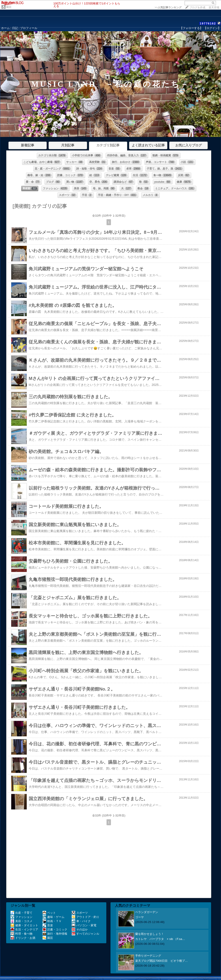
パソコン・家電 (84, 925)
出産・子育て (22, 913)
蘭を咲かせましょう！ (150, 934)
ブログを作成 (197, 7)
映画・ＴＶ (52, 921)
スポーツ (80, 913)
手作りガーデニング (148, 956)
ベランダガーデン (147, 912)
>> (168, 7)
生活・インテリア (24, 929)
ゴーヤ (140, 917)
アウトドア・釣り (85, 917)
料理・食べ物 (22, 934)
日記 (15, 28)
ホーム (5, 28)
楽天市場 (214, 7)
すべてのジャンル (85, 934)
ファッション (22, 917)
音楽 (48, 925)
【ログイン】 (212, 28)
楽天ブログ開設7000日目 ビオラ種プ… (161, 961)
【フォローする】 (191, 28)
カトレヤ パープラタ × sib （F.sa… (160, 939)
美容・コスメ (22, 921)
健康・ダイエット (24, 925)
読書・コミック (55, 929)
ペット (49, 913)
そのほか (80, 929)
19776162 (208, 23)
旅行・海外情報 (55, 934)
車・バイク (81, 921)
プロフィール (29, 28)
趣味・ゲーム (53, 917)
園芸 (9, 7)
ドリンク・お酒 (23, 938)
